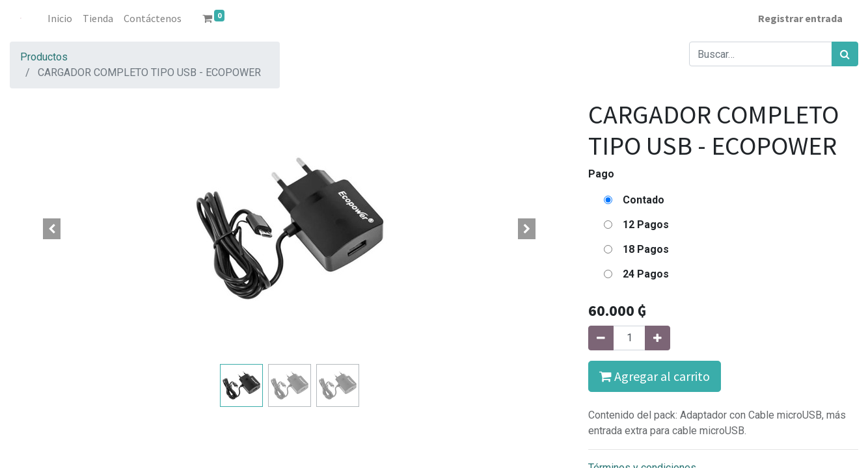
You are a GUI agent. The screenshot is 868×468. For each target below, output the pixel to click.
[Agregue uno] (658, 338)
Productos (44, 57)
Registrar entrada (800, 18)
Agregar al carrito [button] (655, 376)
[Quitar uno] (601, 338)
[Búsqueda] (845, 54)
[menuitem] (60, 18)
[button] (52, 229)
